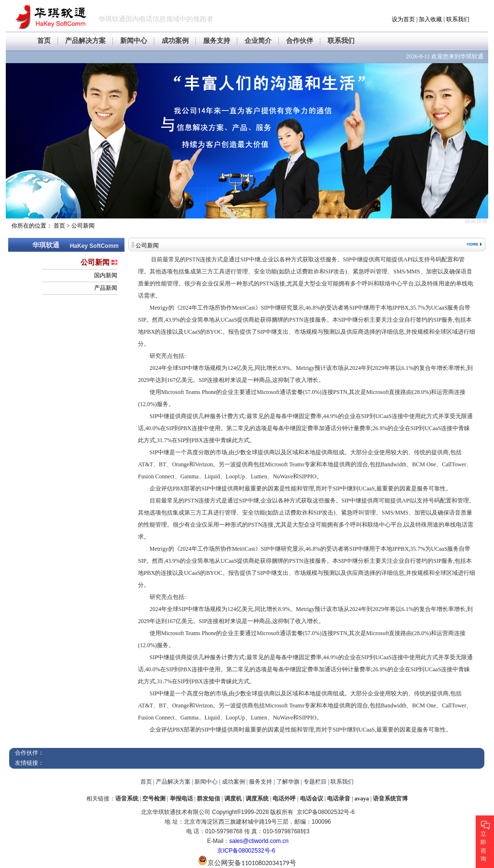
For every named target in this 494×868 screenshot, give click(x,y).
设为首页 (403, 19)
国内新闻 (106, 275)
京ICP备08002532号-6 (246, 851)
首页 (44, 41)
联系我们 (458, 19)
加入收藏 (430, 19)
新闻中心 (134, 41)
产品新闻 (106, 288)
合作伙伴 (300, 41)
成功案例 (175, 41)
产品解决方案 (85, 41)
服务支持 (217, 41)
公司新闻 (83, 226)
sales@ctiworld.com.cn (259, 841)
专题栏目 (315, 782)
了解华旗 (288, 782)
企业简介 (258, 41)
